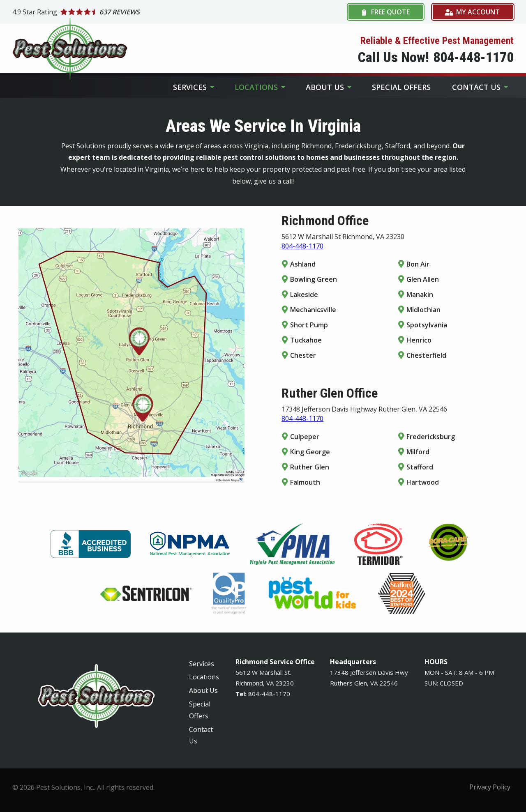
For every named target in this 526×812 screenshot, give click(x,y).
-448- (267, 694)
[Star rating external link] (138, 12)
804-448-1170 (302, 246)
